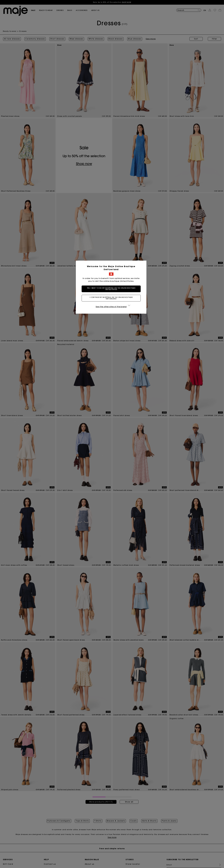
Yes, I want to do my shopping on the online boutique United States (112, 289)
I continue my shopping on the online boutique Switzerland (112, 298)
